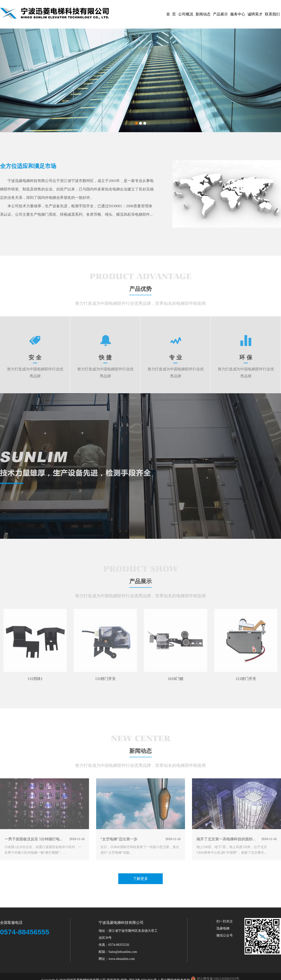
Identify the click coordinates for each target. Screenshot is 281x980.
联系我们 (272, 14)
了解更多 (140, 894)
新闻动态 (203, 14)
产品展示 (220, 14)
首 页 (171, 14)
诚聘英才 (255, 14)
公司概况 (186, 14)
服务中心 (238, 14)
